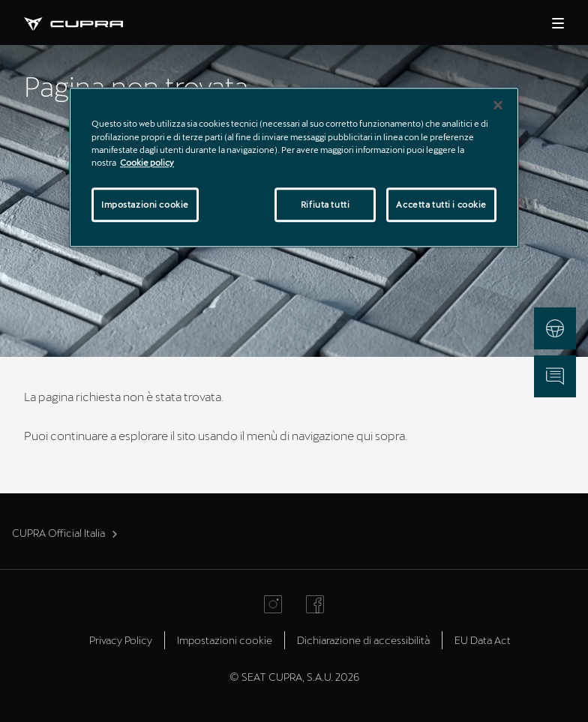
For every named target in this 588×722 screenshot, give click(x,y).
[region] (294, 168)
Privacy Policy (121, 640)
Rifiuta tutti (325, 204)
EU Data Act (483, 640)
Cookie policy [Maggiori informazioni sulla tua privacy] (147, 162)
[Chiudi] (498, 106)
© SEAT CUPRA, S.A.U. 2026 (294, 677)
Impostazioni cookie (225, 640)
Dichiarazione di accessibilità (363, 640)
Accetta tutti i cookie (441, 204)
